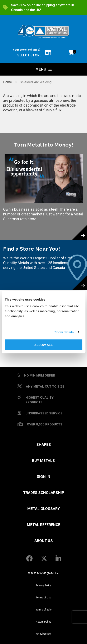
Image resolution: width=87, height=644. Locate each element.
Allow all (44, 345)
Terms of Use (44, 598)
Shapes (44, 444)
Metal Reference (44, 525)
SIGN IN (43, 477)
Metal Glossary (44, 509)
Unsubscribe (43, 634)
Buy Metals (43, 461)
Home (8, 82)
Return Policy (43, 622)
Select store (29, 55)
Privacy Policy (44, 586)
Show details (64, 332)
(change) (34, 50)
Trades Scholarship (44, 493)
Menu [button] (44, 69)
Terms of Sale (44, 610)
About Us (44, 541)
